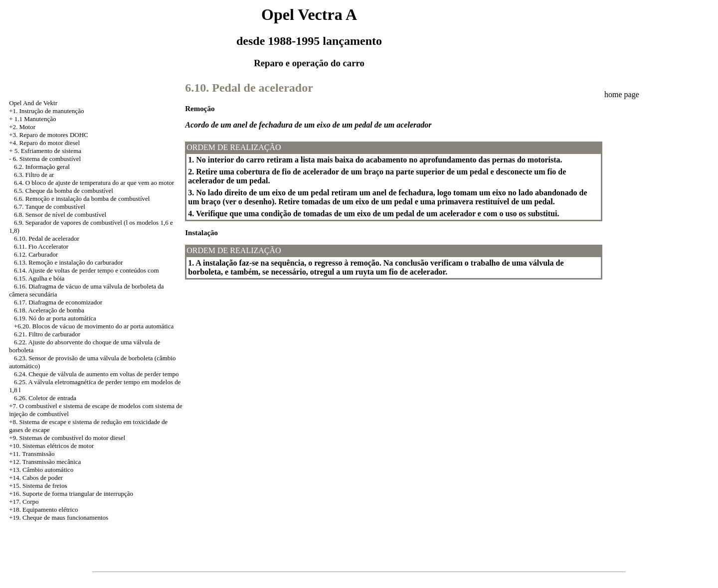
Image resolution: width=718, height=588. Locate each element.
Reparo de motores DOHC (53, 135)
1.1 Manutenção (35, 119)
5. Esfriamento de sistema (48, 151)
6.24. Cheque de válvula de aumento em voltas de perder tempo (96, 374)
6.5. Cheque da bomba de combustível (64, 191)
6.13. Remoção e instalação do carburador (68, 262)
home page (622, 94)
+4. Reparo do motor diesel (44, 143)
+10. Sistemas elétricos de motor (51, 446)
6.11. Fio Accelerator (41, 246)
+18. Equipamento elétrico (43, 510)
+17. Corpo (24, 502)
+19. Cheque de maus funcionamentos (59, 517)
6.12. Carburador (36, 254)
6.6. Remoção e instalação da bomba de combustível (82, 199)
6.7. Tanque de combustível (50, 207)
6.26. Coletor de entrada (45, 398)
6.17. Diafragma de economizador (58, 302)
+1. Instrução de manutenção (46, 111)
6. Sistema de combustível (47, 159)
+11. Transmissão (32, 454)
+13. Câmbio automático (41, 470)
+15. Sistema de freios (38, 486)
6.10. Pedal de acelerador (47, 238)
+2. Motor (22, 127)
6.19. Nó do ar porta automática (55, 318)
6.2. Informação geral (42, 167)
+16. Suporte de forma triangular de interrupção (71, 494)
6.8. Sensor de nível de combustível (60, 215)
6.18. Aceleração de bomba (49, 310)
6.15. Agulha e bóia (39, 278)
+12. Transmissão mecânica (45, 462)
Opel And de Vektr (33, 103)
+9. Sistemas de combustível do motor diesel (67, 438)
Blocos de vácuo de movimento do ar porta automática (103, 326)
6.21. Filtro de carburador (47, 334)
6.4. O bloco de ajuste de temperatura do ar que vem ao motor (94, 183)
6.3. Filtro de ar (34, 175)
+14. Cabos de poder (36, 478)
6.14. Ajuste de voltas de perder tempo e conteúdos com (87, 270)
